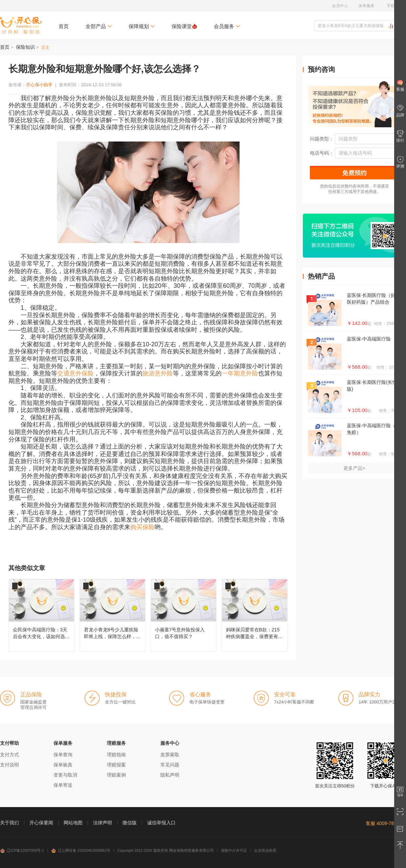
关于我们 (9, 823)
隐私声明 (170, 775)
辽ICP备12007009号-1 (22, 850)
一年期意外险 (240, 373)
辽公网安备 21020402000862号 (81, 850)
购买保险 (142, 527)
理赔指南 (116, 755)
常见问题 (170, 765)
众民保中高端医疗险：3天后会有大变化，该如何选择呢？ (41, 615)
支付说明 (9, 765)
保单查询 (63, 755)
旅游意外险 (158, 373)
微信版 (130, 823)
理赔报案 (116, 765)
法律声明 (103, 823)
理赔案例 (116, 775)
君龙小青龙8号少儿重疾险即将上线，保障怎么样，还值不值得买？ (112, 615)
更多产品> (354, 468)
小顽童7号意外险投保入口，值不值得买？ (184, 615)
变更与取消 (65, 775)
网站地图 (73, 823)
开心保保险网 (21, 25)
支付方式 (9, 755)
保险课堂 (184, 26)
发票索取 (170, 755)
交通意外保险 (75, 373)
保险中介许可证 (234, 850)
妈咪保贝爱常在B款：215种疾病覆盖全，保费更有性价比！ (255, 615)
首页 (64, 26)
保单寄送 (63, 785)
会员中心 (340, 6)
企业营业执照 (265, 850)
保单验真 (63, 765)
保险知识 (25, 47)
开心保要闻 (41, 823)
